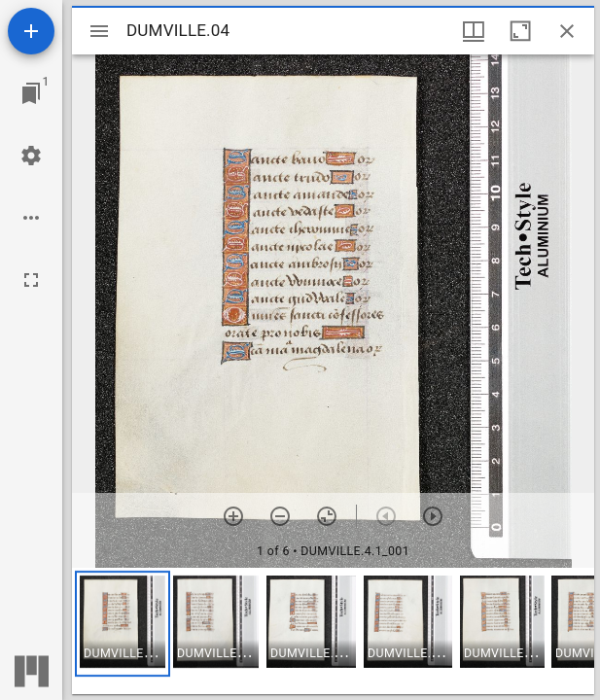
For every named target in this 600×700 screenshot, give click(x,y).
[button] (123, 624)
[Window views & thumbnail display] (474, 31)
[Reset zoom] (327, 516)
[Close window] (567, 31)
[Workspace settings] (31, 156)
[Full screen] (31, 280)
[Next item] (433, 516)
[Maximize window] (520, 31)
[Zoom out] (280, 516)
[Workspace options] (31, 218)
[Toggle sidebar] (99, 31)
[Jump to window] (31, 93)
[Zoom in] (233, 516)
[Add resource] (31, 31)
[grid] (333, 631)
